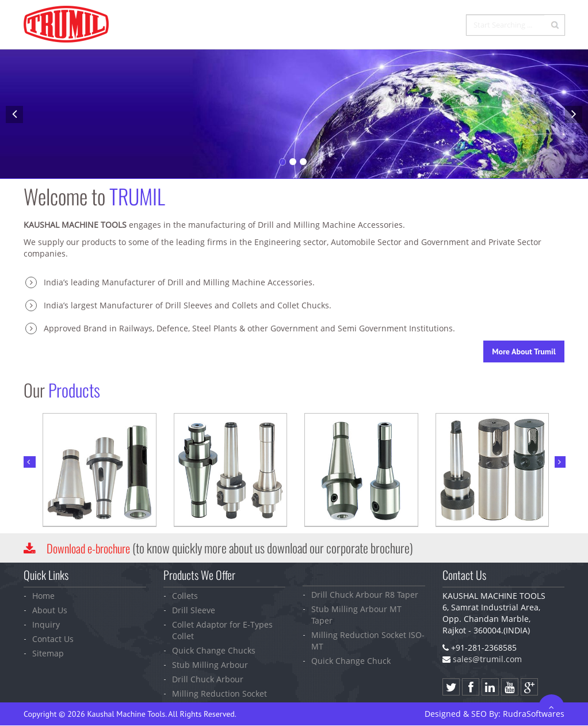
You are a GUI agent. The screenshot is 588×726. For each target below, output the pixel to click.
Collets (185, 595)
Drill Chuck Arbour (208, 679)
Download (92, 548)
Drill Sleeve (194, 610)
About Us (50, 610)
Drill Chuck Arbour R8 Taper (365, 594)
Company (295, 26)
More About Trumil (524, 351)
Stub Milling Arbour (210, 664)
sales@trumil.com (487, 658)
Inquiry (390, 26)
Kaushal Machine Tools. (127, 713)
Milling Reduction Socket (219, 693)
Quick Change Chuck (351, 660)
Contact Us (439, 26)
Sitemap (48, 653)
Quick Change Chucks (214, 650)
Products (344, 26)
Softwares (534, 713)
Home (254, 26)
